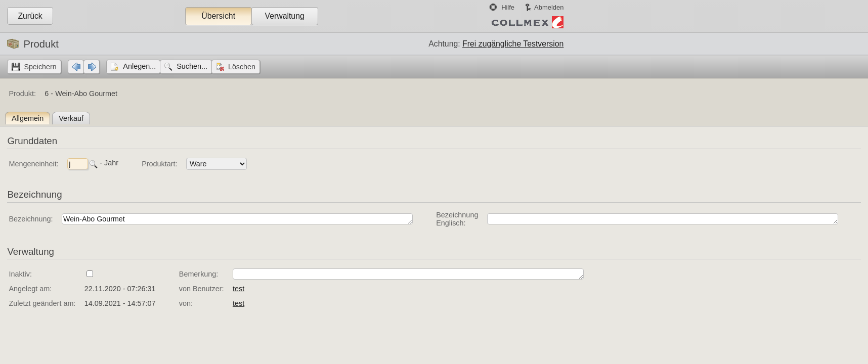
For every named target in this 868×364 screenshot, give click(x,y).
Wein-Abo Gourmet (237, 219)
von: (186, 303)
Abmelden (549, 7)
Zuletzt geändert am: (42, 303)
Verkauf (71, 118)
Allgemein (28, 118)
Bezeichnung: (31, 219)
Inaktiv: (20, 274)
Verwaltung (284, 16)
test (238, 289)
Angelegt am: (30, 289)
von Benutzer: (202, 289)
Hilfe (508, 7)
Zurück (30, 16)
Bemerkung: (199, 274)
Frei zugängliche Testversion (513, 44)
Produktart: (159, 164)
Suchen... (192, 66)
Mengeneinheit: (33, 164)
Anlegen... (139, 66)
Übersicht (218, 16)
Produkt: (22, 94)
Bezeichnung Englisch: (457, 219)
